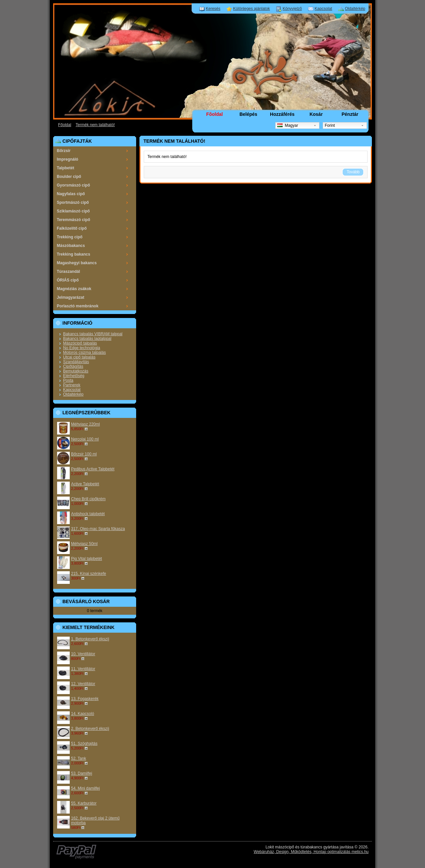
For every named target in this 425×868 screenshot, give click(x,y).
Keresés (213, 9)
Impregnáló (68, 159)
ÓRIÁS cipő (68, 280)
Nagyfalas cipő (71, 194)
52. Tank (79, 758)
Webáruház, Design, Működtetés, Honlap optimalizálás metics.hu (311, 852)
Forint (330, 125)
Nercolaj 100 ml (85, 439)
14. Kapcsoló (83, 714)
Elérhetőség (74, 376)
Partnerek (72, 385)
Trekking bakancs (74, 254)
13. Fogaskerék (85, 699)
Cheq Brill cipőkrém (88, 499)
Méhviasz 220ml (85, 424)
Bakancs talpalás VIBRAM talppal (93, 334)
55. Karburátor (84, 803)
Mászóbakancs (71, 246)
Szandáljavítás (76, 362)
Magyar (288, 125)
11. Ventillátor (83, 669)
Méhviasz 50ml (84, 544)
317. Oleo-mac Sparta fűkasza (98, 529)
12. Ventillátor (83, 684)
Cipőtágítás (73, 366)
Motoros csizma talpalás (85, 353)
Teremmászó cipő (73, 220)
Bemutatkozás (76, 371)
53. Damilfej (82, 773)
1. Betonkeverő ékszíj (90, 639)
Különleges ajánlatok (252, 9)
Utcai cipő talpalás (79, 357)
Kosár (316, 114)
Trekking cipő (70, 237)
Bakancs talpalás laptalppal (87, 339)
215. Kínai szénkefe (88, 574)
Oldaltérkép (355, 9)
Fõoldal (214, 114)
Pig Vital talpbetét (86, 559)
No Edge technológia (82, 348)
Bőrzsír (64, 151)
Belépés (248, 114)
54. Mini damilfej (85, 788)
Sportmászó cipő (73, 202)
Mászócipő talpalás (80, 343)
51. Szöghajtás (84, 744)
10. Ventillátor (83, 654)
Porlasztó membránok (78, 306)
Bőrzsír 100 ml (84, 454)
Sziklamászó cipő (73, 211)
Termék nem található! (95, 125)
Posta (68, 380)
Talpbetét (65, 168)
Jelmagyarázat (71, 297)
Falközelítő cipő (72, 228)
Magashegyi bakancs (77, 263)
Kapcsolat (324, 9)
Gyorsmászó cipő (73, 185)
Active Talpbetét (85, 484)
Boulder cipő (69, 177)
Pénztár (350, 114)
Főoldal (65, 125)
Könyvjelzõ (292, 9)
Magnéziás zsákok (74, 289)
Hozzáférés (282, 114)
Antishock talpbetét (88, 514)
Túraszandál (68, 272)
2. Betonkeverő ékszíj (90, 729)
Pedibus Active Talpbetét (93, 469)
